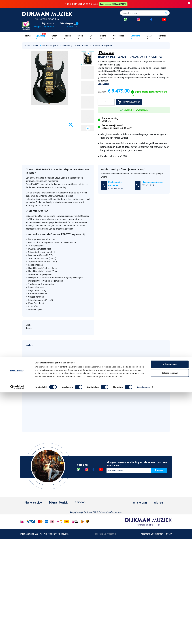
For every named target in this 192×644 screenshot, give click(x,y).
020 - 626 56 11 (116, 188)
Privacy (28, 564)
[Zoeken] (145, 13)
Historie (55, 517)
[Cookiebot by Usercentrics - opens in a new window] (17, 639)
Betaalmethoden (32, 517)
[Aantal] (106, 102)
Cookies (28, 586)
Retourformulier (32, 581)
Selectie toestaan (170, 624)
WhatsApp (29, 577)
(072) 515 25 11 (157, 517)
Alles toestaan (170, 616)
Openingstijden (129, 522)
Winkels (55, 534)
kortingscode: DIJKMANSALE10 (114, 4)
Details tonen (143, 639)
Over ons (55, 513)
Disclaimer (29, 560)
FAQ (26, 547)
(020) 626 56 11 (129, 517)
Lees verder (103, 84)
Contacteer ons (31, 607)
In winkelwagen (129, 102)
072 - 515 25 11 (149, 185)
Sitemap (55, 530)
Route (125, 526)
